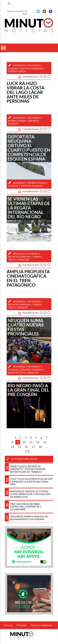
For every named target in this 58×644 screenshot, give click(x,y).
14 (12, 447)
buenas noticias (17, 373)
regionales (19, 65)
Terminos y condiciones (41, 625)
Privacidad (22, 625)
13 (45, 442)
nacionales (34, 65)
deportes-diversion (32, 69)
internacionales (17, 121)
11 (31, 442)
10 (24, 442)
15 (19, 447)
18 (40, 447)
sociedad (13, 69)
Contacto (8, 625)
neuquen (23, 308)
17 (33, 447)
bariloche (24, 260)
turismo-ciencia (17, 71)
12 (38, 442)
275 (27, 451)
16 (26, 447)
